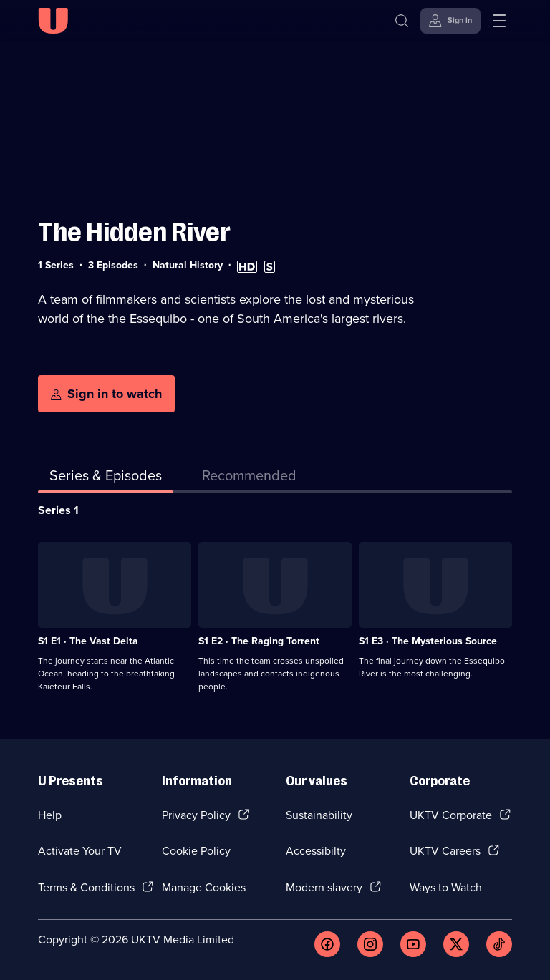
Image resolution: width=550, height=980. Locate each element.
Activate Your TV (80, 851)
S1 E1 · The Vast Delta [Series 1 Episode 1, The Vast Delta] (88, 641)
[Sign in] (450, 21)
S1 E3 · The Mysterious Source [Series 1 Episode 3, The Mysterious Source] (428, 641)
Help (50, 815)
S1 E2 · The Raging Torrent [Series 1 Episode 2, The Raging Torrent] (259, 641)
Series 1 (58, 510)
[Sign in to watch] (106, 394)
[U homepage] (53, 21)
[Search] (402, 21)
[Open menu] (499, 21)
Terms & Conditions (86, 887)
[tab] (249, 478)
